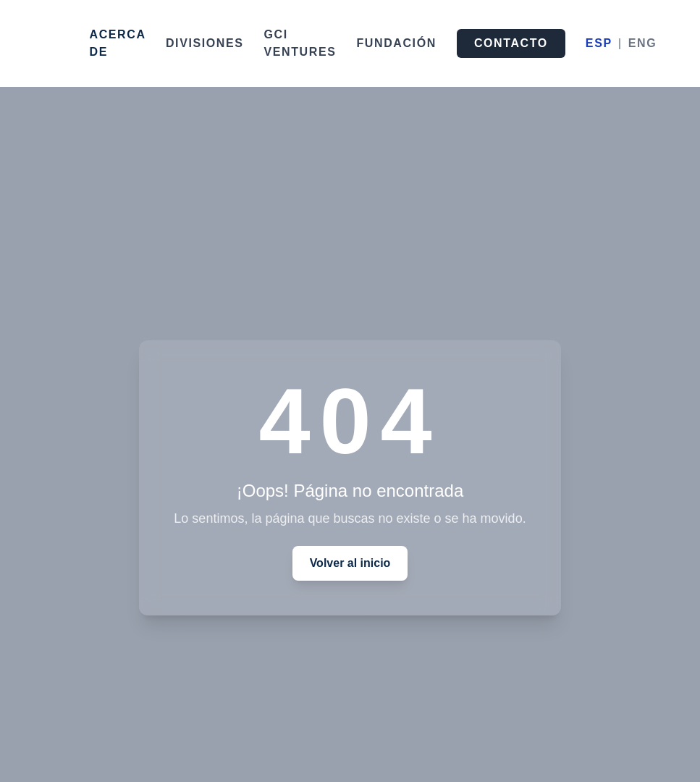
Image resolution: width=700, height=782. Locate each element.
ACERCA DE (118, 43)
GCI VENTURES (300, 43)
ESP (599, 43)
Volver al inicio (350, 563)
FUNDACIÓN (396, 43)
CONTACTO (511, 43)
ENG (642, 43)
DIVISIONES (205, 43)
